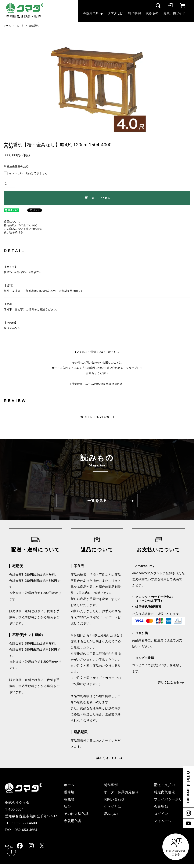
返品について (12, 222)
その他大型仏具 (76, 814)
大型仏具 (68, 13)
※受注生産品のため (16, 166)
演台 (67, 807)
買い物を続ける (13, 232)
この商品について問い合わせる (23, 229)
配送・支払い (165, 785)
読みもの (152, 13)
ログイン (161, 814)
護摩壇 (69, 792)
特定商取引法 (165, 792)
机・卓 (20, 26)
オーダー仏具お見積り (121, 792)
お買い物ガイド (174, 13)
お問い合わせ (114, 799)
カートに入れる (97, 198)
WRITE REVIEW (95, 417)
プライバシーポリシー (172, 799)
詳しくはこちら (107, 758)
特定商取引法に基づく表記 (20, 225)
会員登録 (161, 807)
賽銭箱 (69, 799)
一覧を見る (97, 501)
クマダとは (115, 13)
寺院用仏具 (91, 13)
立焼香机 (34, 26)
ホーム (7, 26)
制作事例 (135, 13)
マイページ (163, 821)
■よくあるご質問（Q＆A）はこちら (97, 352)
